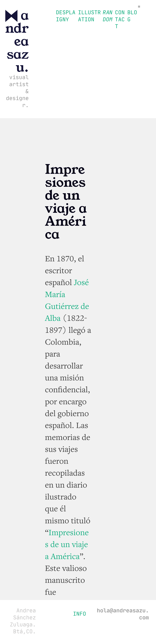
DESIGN (61, 16)
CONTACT (120, 19)
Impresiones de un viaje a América (67, 545)
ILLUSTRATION (89, 16)
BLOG (132, 16)
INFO (80, 614)
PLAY (71, 16)
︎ (139, 7)
